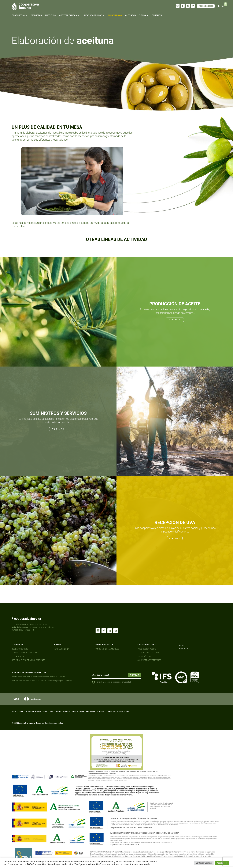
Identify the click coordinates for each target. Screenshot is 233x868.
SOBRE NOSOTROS (20, 649)
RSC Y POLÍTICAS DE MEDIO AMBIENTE (28, 660)
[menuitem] (19, 15)
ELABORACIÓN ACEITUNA (148, 653)
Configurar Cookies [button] (204, 863)
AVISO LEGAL (17, 712)
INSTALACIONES (19, 656)
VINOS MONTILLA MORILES (107, 649)
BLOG (182, 646)
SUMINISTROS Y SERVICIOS (149, 660)
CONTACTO (184, 648)
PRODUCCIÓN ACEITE (147, 649)
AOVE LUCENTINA (61, 649)
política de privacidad (122, 682)
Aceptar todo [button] (222, 863)
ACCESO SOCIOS (206, 6)
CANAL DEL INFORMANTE (118, 712)
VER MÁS (175, 320)
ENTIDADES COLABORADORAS (25, 653)
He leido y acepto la (111, 682)
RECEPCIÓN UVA (145, 656)
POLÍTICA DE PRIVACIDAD (37, 712)
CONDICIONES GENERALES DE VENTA (88, 712)
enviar (135, 675)
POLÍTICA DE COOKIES (60, 712)
